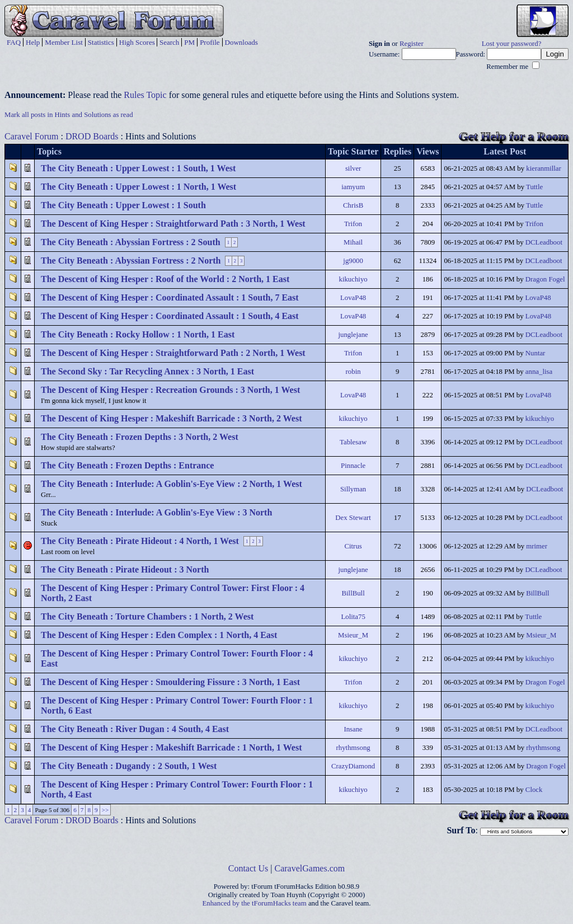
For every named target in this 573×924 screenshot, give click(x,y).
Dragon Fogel (545, 279)
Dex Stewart (353, 518)
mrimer (537, 546)
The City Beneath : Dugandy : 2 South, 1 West (129, 766)
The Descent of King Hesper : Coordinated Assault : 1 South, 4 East (170, 316)
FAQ (14, 42)
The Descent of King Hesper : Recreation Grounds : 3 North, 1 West (170, 390)
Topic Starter (353, 151)
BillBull (353, 593)
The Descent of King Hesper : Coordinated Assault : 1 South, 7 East (170, 297)
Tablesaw (353, 442)
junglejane (353, 335)
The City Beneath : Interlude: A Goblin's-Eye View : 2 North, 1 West (172, 484)
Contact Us (248, 868)
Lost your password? (512, 44)
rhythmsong (353, 748)
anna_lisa (539, 372)
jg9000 (353, 261)
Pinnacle (353, 466)
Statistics (101, 42)
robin (353, 372)
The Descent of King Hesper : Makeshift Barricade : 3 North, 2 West (171, 418)
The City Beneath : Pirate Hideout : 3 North (125, 569)
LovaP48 (353, 298)
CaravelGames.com (310, 868)
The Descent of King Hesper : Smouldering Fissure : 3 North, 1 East (170, 682)
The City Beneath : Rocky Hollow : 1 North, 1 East (138, 334)
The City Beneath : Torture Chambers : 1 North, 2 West (147, 616)
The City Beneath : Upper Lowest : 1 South (123, 205)
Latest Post (505, 151)
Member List (64, 42)
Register (412, 44)
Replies (397, 151)
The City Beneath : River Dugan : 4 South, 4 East (135, 729)
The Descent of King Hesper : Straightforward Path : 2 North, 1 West (173, 353)
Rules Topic (145, 95)
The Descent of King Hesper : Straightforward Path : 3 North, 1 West (173, 224)
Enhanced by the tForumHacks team (255, 903)
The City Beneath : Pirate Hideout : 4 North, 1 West (140, 541)
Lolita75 (353, 617)
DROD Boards (92, 136)
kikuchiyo (353, 279)
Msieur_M (353, 635)
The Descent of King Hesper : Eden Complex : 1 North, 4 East (159, 635)
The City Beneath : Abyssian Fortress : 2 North (131, 261)
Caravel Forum (31, 136)
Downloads (241, 42)
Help (33, 42)
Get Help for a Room (514, 136)
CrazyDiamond (353, 766)
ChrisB (353, 205)
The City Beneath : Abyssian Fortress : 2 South (131, 242)
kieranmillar (544, 168)
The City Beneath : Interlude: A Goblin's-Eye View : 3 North (156, 512)
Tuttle (534, 187)
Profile (210, 42)
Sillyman (353, 489)
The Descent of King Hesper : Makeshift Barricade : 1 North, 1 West (171, 747)
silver (353, 168)
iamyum (353, 187)
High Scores (137, 42)
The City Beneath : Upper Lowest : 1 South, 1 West (138, 168)
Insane (353, 729)
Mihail (353, 242)
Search (169, 42)
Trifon (353, 224)
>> (105, 810)
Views (428, 151)
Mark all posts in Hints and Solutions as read (69, 115)
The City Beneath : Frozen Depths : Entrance (127, 465)
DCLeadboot (544, 242)
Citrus (353, 546)
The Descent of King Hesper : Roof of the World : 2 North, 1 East (165, 279)
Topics (49, 151)
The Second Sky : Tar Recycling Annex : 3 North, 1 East (147, 371)
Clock (534, 790)
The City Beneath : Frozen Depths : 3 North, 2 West (140, 437)
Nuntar (536, 353)
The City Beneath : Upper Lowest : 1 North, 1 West (138, 187)
